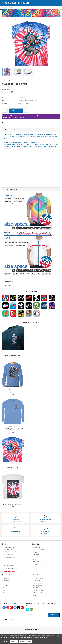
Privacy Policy (43, 638)
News (35, 560)
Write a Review (16, 92)
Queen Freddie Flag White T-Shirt (13, 504)
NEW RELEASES (37, 585)
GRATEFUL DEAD (38, 593)
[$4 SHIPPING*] (16, 516)
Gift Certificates (37, 562)
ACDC (4, 590)
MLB (4, 588)
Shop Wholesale (8, 565)
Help (34, 557)
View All (5, 593)
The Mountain (7, 581)
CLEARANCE (37, 581)
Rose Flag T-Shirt (13, 467)
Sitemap (36, 633)
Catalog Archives (9, 571)
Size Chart (36, 555)
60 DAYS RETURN (46, 532)
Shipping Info (37, 547)
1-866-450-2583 (9, 554)
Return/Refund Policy (39, 550)
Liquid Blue (6, 583)
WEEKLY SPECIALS (38, 583)
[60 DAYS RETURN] (46, 528)
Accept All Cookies (26, 641)
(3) (10, 92)
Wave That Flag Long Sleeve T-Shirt (13, 392)
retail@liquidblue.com (10, 557)
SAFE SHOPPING (15, 532)
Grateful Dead (7, 578)
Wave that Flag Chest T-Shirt (13, 355)
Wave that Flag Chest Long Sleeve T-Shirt (13, 430)
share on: (4, 123)
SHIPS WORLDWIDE (46, 520)
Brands (35, 552)
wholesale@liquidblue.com (11, 568)
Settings (6, 641)
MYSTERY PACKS (38, 578)
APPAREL (36, 588)
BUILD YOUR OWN (38, 590)
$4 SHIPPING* (15, 520)
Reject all (14, 641)
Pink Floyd (6, 585)
